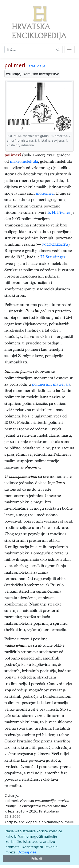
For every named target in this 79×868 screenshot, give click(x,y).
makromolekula (24, 162)
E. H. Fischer (59, 213)
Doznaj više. (27, 852)
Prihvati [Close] (36, 858)
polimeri (15, 65)
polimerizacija (55, 245)
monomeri (45, 194)
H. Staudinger (53, 258)
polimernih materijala (51, 385)
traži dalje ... (39, 66)
